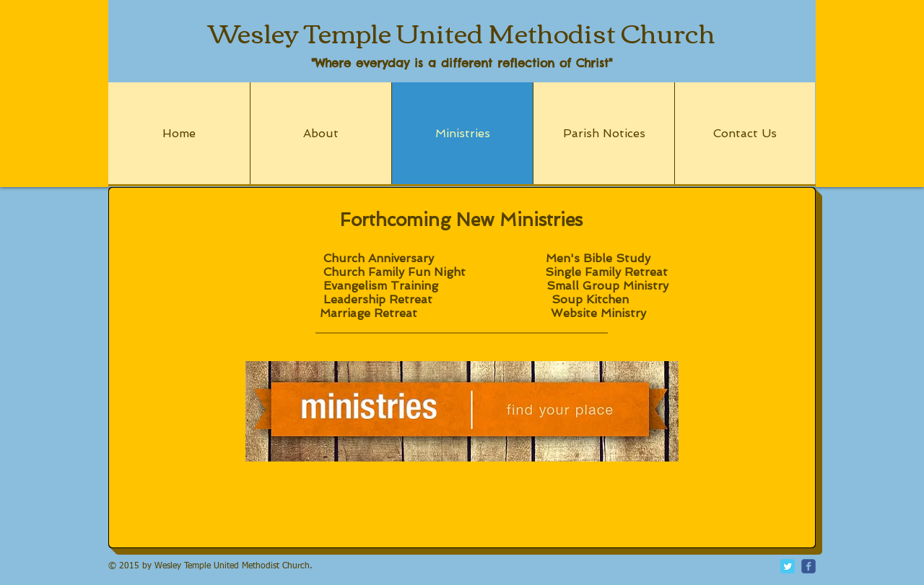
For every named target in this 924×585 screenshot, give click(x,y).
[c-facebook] (808, 566)
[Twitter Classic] (788, 566)
